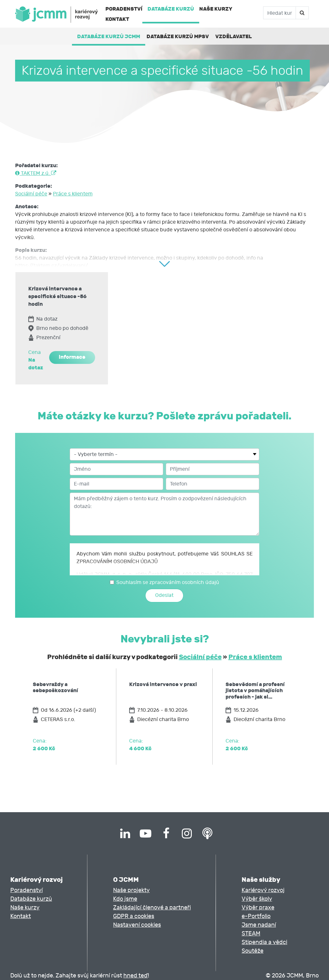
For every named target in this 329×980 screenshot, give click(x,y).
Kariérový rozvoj (263, 890)
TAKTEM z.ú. (36, 173)
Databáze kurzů (171, 9)
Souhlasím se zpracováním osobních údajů (168, 582)
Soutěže (253, 951)
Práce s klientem (73, 194)
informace (72, 357)
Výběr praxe (258, 908)
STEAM (251, 934)
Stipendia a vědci (264, 942)
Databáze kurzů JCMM (109, 36)
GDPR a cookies (134, 916)
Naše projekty (131, 890)
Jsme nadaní (259, 925)
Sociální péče (31, 194)
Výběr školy (257, 899)
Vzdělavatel (234, 36)
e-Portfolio (256, 916)
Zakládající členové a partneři (152, 908)
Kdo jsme (125, 899)
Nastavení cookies (137, 925)
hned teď (136, 976)
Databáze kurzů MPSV (178, 36)
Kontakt (117, 19)
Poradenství (124, 9)
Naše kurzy (216, 9)
